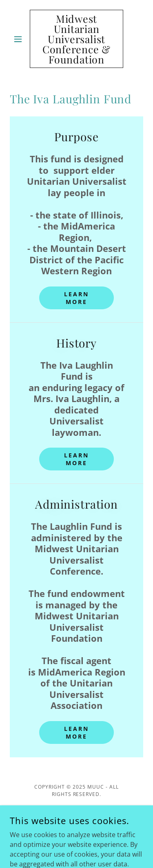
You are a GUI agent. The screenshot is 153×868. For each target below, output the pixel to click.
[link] (76, 39)
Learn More (76, 298)
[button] (20, 39)
